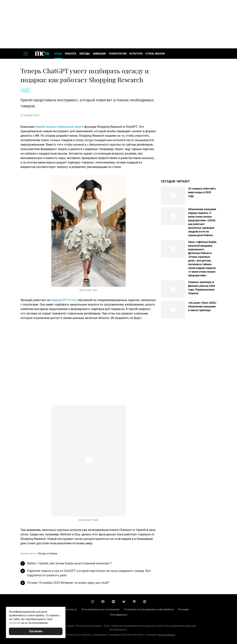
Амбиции (99, 54)
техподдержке (166, 635)
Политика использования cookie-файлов (149, 609)
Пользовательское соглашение (100, 609)
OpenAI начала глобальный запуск (59, 127)
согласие (15, 623)
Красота (71, 54)
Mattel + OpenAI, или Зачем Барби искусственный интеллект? (69, 563)
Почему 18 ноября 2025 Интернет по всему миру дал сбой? (68, 583)
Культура (136, 54)
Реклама (183, 609)
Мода (58, 54)
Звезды (84, 54)
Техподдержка (118, 615)
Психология (118, 54)
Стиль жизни (155, 54)
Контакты (71, 609)
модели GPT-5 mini (64, 300)
